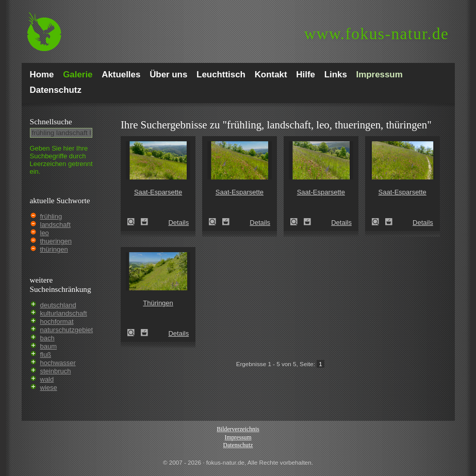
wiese (49, 388)
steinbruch (56, 371)
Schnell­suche (51, 121)
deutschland (58, 305)
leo (45, 233)
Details (178, 223)
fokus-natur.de (377, 34)
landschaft (55, 225)
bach (47, 338)
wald (47, 379)
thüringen (54, 249)
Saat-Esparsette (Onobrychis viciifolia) (134, 222)
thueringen (56, 241)
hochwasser (58, 363)
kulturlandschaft (64, 313)
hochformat (57, 322)
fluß (46, 355)
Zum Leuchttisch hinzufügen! (144, 222)
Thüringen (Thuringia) (134, 333)
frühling (51, 216)
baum (49, 346)
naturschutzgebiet (67, 330)
